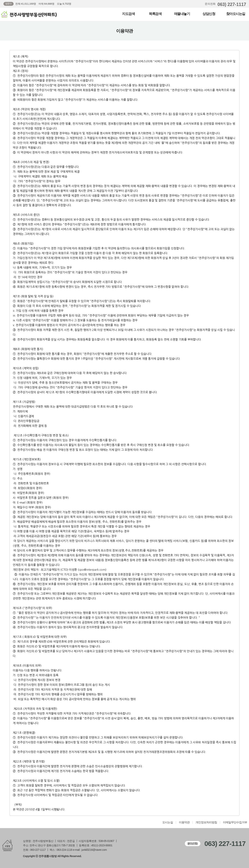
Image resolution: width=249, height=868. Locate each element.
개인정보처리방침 (206, 822)
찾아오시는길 (236, 14)
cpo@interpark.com (92, 570)
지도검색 (128, 14)
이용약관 (184, 822)
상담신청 (209, 14)
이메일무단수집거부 (235, 822)
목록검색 (155, 14)
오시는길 (168, 822)
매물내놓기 (182, 14)
